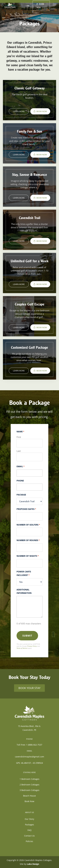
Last (19, 451)
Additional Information (24, 591)
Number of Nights (28, 556)
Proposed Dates (26, 509)
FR (28, 6)
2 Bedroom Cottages (29, 785)
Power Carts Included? (24, 574)
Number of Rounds (28, 540)
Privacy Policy (32, 646)
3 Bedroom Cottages (29, 790)
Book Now (40, 6)
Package (21, 495)
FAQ (29, 830)
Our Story (29, 819)
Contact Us (29, 836)
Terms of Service (22, 648)
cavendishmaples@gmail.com (29, 757)
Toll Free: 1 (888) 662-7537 (29, 745)
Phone (20, 481)
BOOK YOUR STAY (29, 688)
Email (20, 467)
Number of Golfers (28, 525)
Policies (29, 841)
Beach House (29, 796)
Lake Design (33, 864)
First (19, 437)
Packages (29, 825)
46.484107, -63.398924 (32, 763)
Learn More (19, 111)
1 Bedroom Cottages (29, 779)
